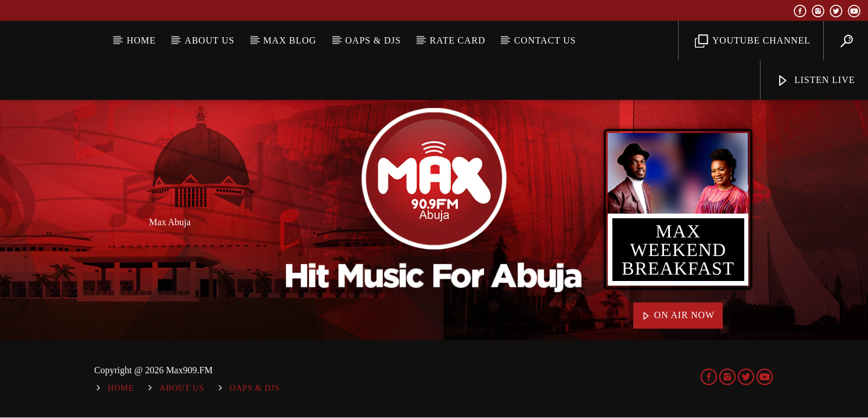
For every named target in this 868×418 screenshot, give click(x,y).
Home (141, 40)
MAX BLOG (290, 40)
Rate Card (458, 40)
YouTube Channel (753, 42)
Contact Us (545, 40)
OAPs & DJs (373, 40)
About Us (210, 40)
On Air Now (678, 316)
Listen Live (815, 81)
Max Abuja (170, 222)
